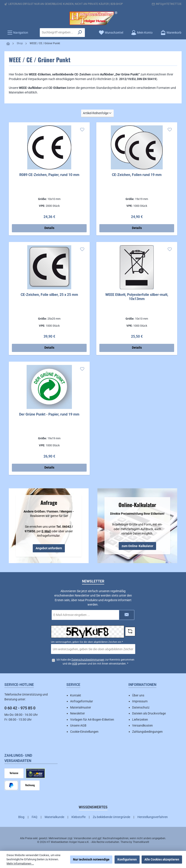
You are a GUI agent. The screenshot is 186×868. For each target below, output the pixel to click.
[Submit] (127, 615)
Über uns (138, 695)
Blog (21, 817)
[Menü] (18, 33)
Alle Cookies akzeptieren (162, 859)
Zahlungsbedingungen (147, 732)
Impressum (140, 701)
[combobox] (57, 33)
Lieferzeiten (140, 720)
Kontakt (76, 695)
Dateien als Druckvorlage (149, 713)
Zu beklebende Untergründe (111, 817)
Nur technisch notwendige (91, 859)
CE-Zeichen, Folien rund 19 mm (137, 175)
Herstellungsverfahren (153, 817)
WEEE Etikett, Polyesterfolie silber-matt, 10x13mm (137, 297)
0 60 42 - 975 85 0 (20, 708)
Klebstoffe (78, 817)
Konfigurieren (127, 859)
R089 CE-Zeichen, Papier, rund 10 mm (49, 175)
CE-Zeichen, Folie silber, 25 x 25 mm (49, 295)
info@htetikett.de (169, 4)
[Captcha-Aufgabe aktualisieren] (130, 632)
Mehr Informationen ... (20, 863)
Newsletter (77, 713)
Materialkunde (54, 817)
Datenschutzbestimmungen (88, 660)
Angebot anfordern (49, 548)
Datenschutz (141, 707)
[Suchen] (80, 33)
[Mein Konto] (142, 33)
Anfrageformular (82, 701)
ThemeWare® (141, 842)
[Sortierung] (97, 113)
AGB (75, 664)
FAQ (35, 817)
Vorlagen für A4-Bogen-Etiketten (92, 720)
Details (49, 228)
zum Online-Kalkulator (137, 546)
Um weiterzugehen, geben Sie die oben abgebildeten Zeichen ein (87, 642)
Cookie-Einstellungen (84, 732)
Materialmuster (81, 707)
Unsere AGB (78, 725)
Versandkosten (142, 725)
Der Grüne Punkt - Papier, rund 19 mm (49, 414)
